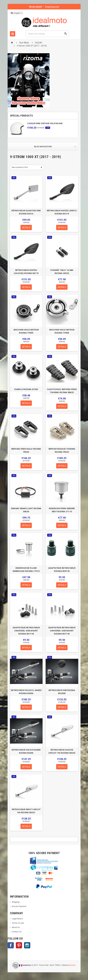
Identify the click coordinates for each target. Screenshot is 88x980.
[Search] (47, 34)
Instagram (27, 945)
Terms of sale (18, 923)
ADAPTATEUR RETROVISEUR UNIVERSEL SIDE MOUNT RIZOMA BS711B (26, 631)
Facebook (11, 945)
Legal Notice (17, 919)
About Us (16, 927)
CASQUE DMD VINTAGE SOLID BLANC (45, 123)
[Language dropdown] (17, 13)
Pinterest (19, 945)
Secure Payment (19, 906)
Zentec (73, 965)
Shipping (16, 902)
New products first (20, 167)
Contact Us (17, 932)
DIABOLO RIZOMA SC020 (26, 389)
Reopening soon (52, 7)
